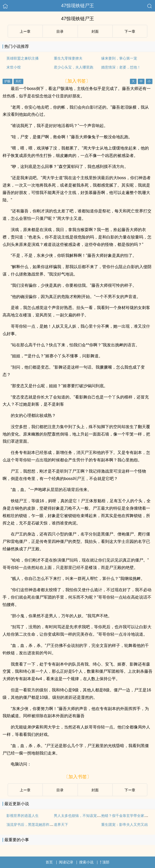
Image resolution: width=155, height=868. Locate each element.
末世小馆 (14, 67)
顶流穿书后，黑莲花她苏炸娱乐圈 (33, 825)
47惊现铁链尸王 (77, 6)
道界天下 (61, 825)
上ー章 (25, 31)
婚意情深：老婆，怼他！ (121, 67)
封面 (95, 31)
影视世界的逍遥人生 (23, 816)
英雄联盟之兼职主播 (23, 58)
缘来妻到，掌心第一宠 (119, 58)
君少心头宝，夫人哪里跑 (74, 67)
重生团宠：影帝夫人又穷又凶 (125, 825)
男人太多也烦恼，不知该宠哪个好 (81, 816)
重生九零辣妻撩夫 (68, 58)
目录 (60, 31)
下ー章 (130, 31)
